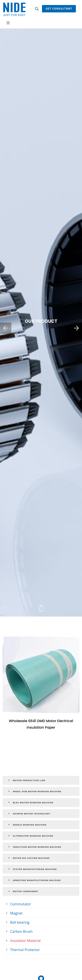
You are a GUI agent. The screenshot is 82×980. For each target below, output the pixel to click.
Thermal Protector (25, 950)
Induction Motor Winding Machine (34, 847)
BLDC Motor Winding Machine (30, 802)
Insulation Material (25, 941)
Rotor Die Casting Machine (29, 858)
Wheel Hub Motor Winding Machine (34, 791)
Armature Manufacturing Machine (34, 880)
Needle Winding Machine (27, 825)
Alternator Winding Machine (30, 836)
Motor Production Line (26, 780)
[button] (6, 328)
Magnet (16, 913)
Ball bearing (20, 922)
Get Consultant (59, 9)
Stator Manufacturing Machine (32, 869)
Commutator (21, 904)
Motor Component (23, 891)
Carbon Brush (21, 931)
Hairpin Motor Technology (29, 814)
